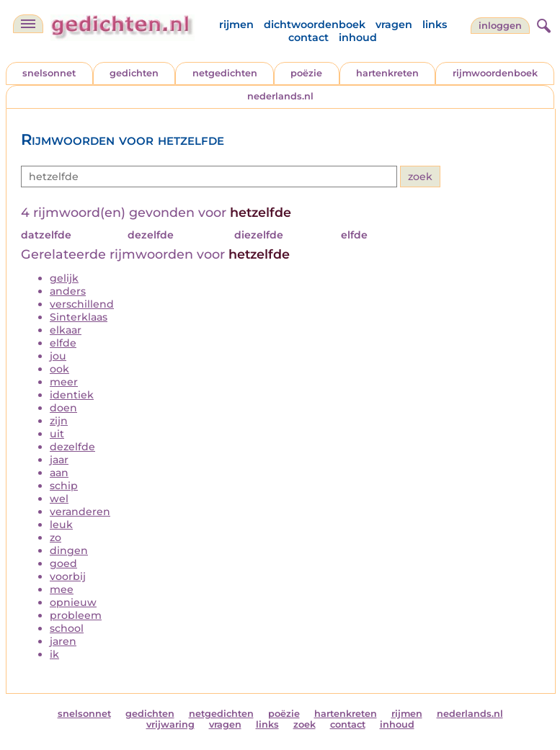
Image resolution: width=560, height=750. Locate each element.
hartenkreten (387, 73)
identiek (72, 395)
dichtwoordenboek (315, 24)
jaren (63, 641)
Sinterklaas (79, 317)
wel (59, 499)
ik (54, 654)
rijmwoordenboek (495, 73)
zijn (59, 421)
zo (55, 537)
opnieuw (73, 602)
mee (62, 589)
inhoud (358, 37)
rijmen (236, 24)
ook (59, 369)
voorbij (68, 576)
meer (64, 382)
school (67, 628)
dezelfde (72, 447)
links (435, 24)
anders (68, 291)
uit (57, 434)
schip (64, 486)
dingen (69, 550)
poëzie (306, 73)
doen (63, 408)
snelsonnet (49, 73)
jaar (59, 460)
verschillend (82, 304)
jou (58, 356)
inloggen (500, 26)
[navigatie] (28, 24)
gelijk (64, 278)
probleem (76, 615)
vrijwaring (170, 724)
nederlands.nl (280, 96)
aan (59, 473)
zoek (305, 724)
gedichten (134, 73)
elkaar (66, 330)
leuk (61, 524)
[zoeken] (542, 24)
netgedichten (225, 73)
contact (308, 37)
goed (63, 563)
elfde (63, 343)
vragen (394, 24)
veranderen (80, 512)
